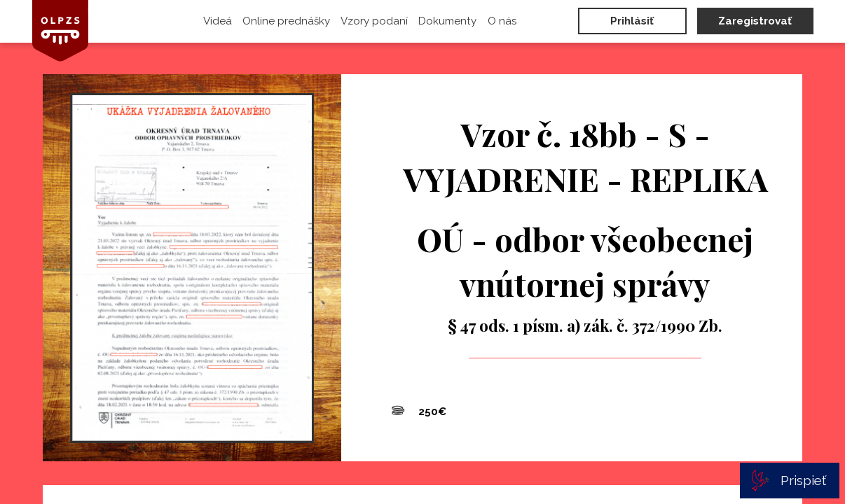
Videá (218, 21)
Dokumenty (447, 21)
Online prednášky (286, 21)
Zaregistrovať (755, 21)
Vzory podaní (374, 21)
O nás (502, 21)
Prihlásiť (632, 21)
